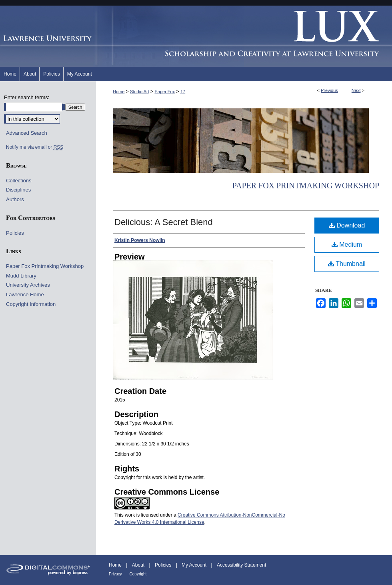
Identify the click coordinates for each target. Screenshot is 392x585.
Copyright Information (31, 304)
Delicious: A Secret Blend (164, 222)
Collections (19, 181)
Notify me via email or (35, 147)
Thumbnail (347, 264)
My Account (195, 565)
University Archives (28, 285)
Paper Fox (165, 92)
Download (347, 225)
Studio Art (140, 92)
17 (183, 92)
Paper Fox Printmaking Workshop (306, 186)
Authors (15, 199)
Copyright (138, 574)
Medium (347, 245)
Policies (15, 233)
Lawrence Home (25, 294)
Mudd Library (21, 276)
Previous (329, 90)
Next (356, 90)
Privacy (116, 574)
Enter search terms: (27, 97)
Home (119, 92)
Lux (244, 36)
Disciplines (18, 190)
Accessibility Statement (241, 565)
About (139, 565)
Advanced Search (27, 133)
